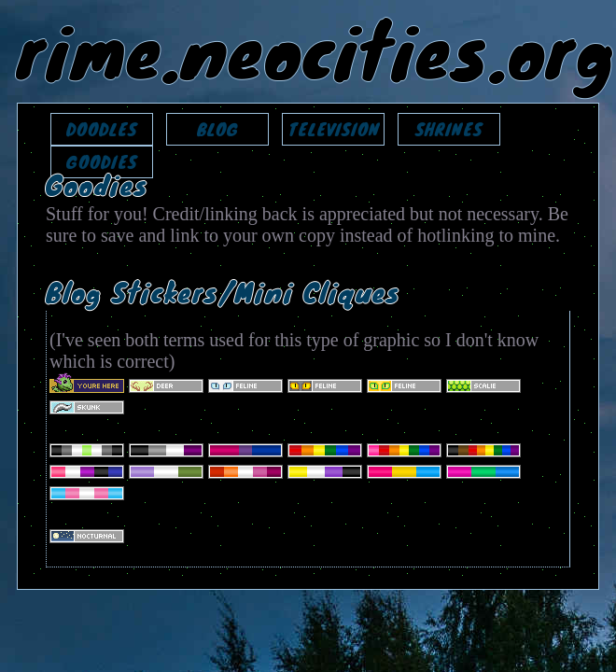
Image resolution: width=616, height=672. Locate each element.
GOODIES (102, 162)
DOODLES (102, 129)
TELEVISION (334, 129)
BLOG (218, 129)
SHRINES (449, 129)
